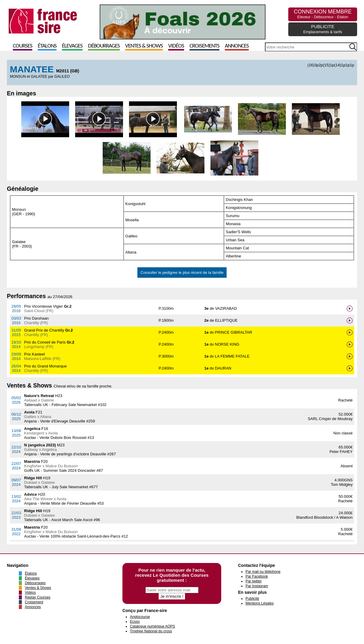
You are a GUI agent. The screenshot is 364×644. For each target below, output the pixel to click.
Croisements (204, 46)
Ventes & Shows (144, 46)
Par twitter (254, 581)
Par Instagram (257, 586)
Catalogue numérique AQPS (153, 626)
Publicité (252, 599)
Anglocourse (140, 617)
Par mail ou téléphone (263, 572)
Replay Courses (38, 597)
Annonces (237, 46)
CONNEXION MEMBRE (323, 14)
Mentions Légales (260, 603)
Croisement (34, 602)
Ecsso (135, 622)
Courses (23, 46)
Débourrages (104, 46)
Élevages (72, 46)
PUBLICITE (323, 29)
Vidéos (176, 46)
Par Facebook (257, 576)
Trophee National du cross (151, 631)
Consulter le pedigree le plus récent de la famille (182, 273)
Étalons (47, 46)
